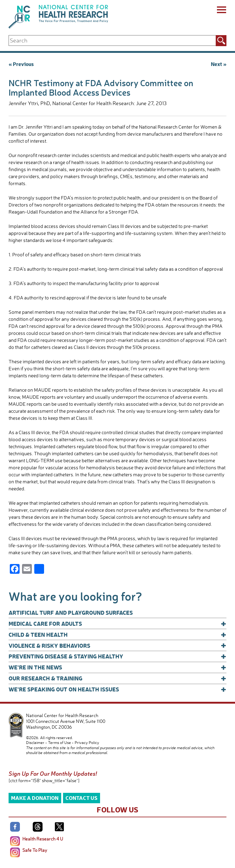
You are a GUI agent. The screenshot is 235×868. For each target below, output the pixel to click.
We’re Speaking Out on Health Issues (117, 689)
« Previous (21, 64)
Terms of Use (60, 742)
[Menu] (221, 11)
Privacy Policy (87, 742)
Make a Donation (35, 798)
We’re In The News (117, 667)
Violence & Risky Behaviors (117, 646)
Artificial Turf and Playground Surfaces (71, 612)
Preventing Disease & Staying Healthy (117, 656)
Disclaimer (35, 742)
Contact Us (82, 798)
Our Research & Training (117, 678)
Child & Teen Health (117, 635)
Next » (219, 64)
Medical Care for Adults (117, 624)
